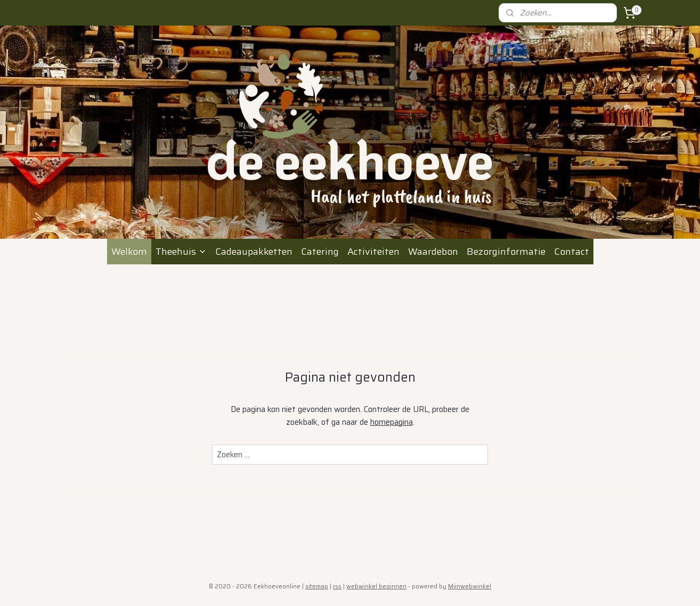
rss (337, 587)
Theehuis (181, 252)
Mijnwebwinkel (470, 587)
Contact (572, 252)
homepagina (392, 422)
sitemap (317, 587)
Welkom (129, 252)
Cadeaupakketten (254, 252)
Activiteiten (373, 252)
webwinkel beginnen (376, 587)
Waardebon (433, 252)
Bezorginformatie (506, 252)
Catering (320, 252)
